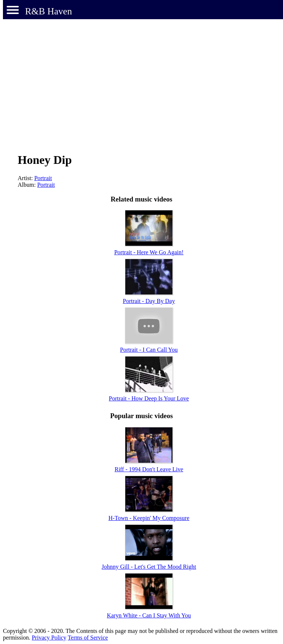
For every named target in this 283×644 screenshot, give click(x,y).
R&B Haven (48, 11)
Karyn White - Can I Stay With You (149, 615)
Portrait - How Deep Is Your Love (149, 398)
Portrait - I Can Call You (149, 350)
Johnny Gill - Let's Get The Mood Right (149, 567)
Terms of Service (88, 638)
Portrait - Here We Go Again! (149, 252)
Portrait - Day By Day (149, 301)
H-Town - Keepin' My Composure (149, 518)
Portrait (43, 178)
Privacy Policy (49, 638)
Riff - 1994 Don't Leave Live (149, 469)
